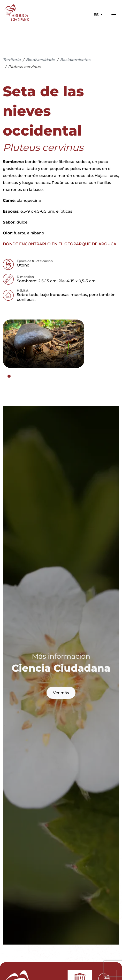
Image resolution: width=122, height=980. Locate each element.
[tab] (9, 376)
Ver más (61, 693)
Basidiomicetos (75, 60)
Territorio (12, 60)
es (97, 15)
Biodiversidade (40, 60)
